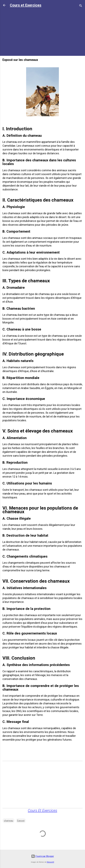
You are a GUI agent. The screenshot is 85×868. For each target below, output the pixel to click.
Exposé (21, 821)
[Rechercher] (81, 6)
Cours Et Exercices (42, 811)
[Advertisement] (42, 32)
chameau (9, 821)
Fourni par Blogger (43, 856)
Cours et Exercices (26, 5)
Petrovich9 (50, 862)
